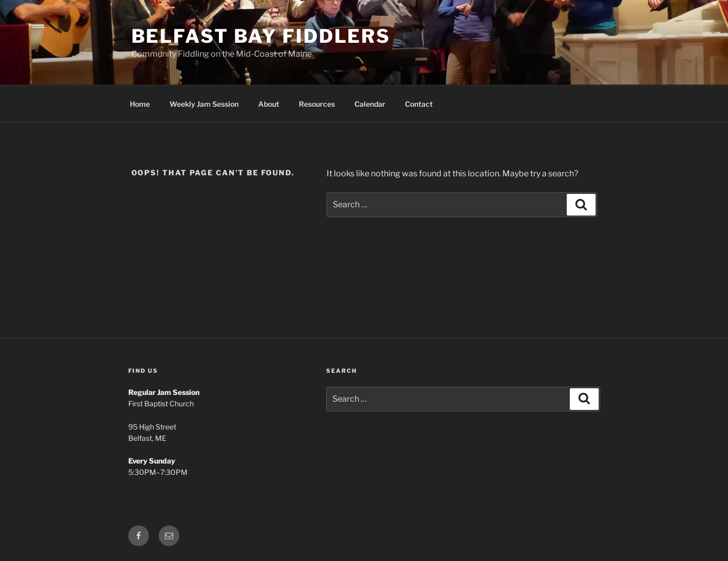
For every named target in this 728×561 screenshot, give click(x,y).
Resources (317, 104)
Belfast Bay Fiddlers (261, 36)
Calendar (370, 104)
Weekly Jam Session (204, 104)
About (269, 104)
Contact (419, 104)
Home (140, 104)
